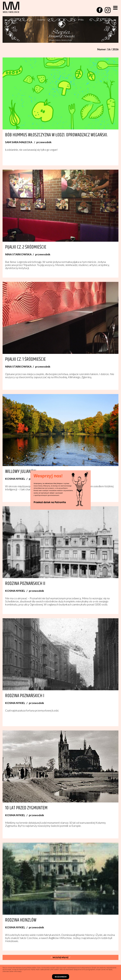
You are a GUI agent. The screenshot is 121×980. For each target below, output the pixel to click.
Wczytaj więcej (61, 957)
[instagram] (108, 10)
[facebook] (100, 10)
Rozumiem (61, 977)
